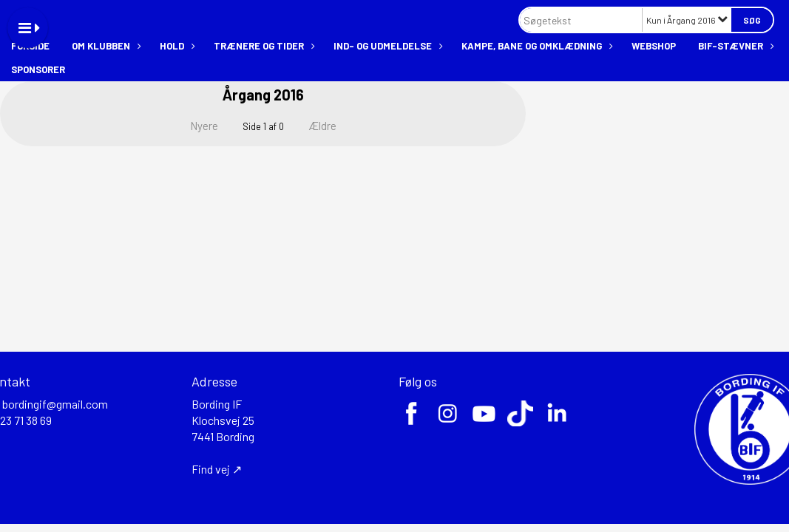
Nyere (195, 126)
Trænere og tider (263, 46)
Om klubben (105, 46)
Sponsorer (38, 69)
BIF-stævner (734, 46)
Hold (176, 46)
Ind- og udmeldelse (386, 46)
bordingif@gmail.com (55, 404)
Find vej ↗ (217, 469)
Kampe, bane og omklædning (535, 46)
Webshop (654, 46)
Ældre (332, 126)
